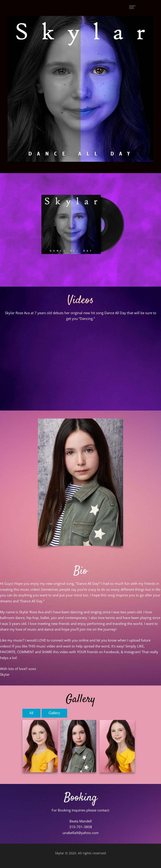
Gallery (54, 713)
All (31, 713)
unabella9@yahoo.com (81, 833)
